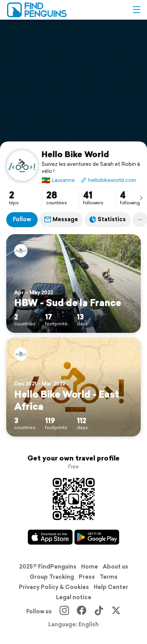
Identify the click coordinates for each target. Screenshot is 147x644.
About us (115, 567)
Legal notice (74, 597)
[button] (136, 10)
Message (61, 219)
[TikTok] (99, 611)
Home (90, 567)
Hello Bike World (75, 154)
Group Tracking (52, 577)
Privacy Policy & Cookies (54, 587)
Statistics (108, 219)
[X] (116, 611)
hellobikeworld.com (108, 180)
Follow (22, 219)
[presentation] (141, 198)
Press (87, 577)
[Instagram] (64, 611)
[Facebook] (82, 611)
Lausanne (58, 180)
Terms (109, 577)
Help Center (111, 587)
